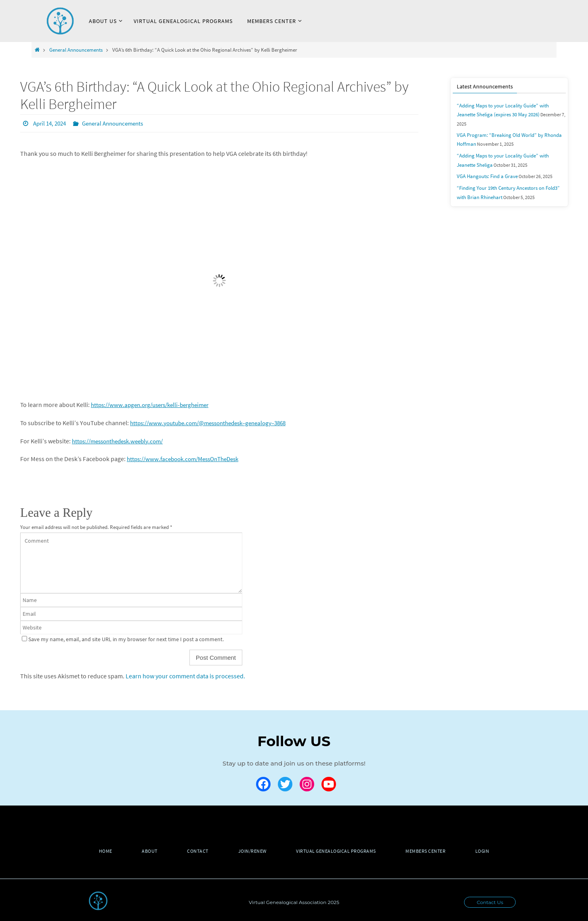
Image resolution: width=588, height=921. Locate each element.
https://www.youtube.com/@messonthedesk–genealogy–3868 (215, 422)
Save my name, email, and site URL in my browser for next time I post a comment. (126, 639)
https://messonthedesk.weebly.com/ (122, 441)
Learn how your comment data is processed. (185, 676)
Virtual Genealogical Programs (339, 851)
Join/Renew (252, 851)
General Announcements (76, 50)
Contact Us (490, 902)
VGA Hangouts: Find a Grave (485, 165)
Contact (195, 851)
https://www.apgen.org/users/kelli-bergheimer (155, 404)
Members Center (431, 851)
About (145, 851)
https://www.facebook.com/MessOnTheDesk (188, 458)
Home (98, 851)
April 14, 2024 (51, 123)
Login (490, 851)
